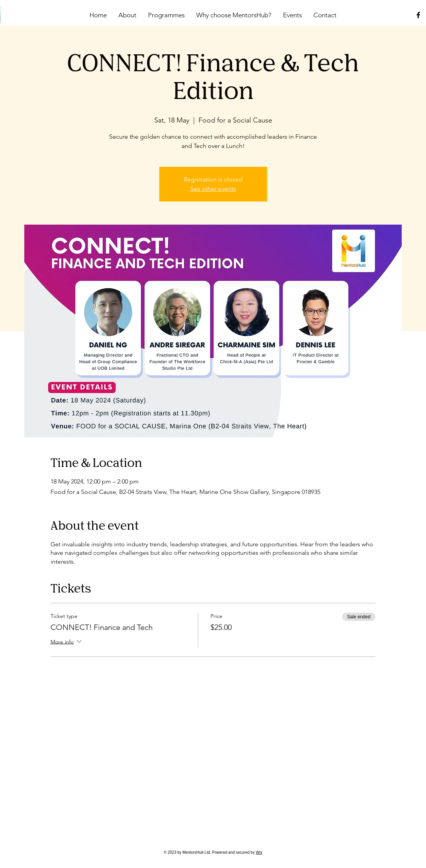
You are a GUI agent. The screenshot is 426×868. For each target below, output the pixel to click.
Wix (259, 852)
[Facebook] (418, 15)
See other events (213, 189)
